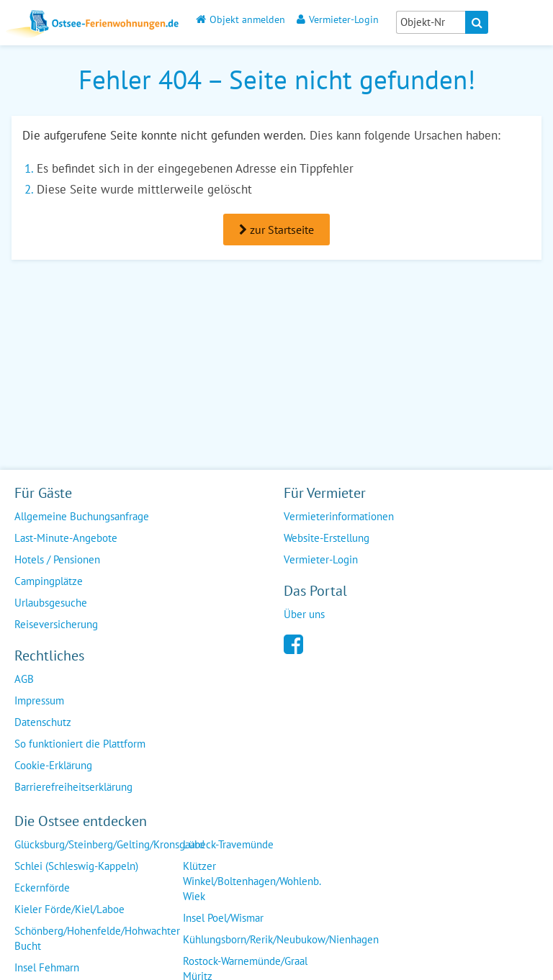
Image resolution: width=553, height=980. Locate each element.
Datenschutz (43, 722)
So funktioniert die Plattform (80, 744)
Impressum (39, 700)
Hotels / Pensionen (57, 559)
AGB (24, 679)
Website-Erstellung (327, 538)
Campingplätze (49, 581)
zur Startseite (276, 230)
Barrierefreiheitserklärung (73, 787)
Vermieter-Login (338, 19)
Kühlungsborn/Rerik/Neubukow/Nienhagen (281, 939)
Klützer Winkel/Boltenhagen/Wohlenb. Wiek (252, 881)
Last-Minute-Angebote (66, 538)
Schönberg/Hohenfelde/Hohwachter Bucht (97, 938)
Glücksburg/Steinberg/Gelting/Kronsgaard (109, 844)
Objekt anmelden (240, 19)
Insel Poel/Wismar (223, 918)
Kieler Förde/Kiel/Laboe (69, 909)
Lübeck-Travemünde (228, 844)
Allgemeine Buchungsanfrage (82, 516)
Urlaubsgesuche (51, 603)
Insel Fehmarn (47, 967)
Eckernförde (42, 888)
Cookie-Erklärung (53, 765)
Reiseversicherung (56, 624)
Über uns (304, 614)
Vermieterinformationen (339, 516)
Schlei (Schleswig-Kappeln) (76, 866)
